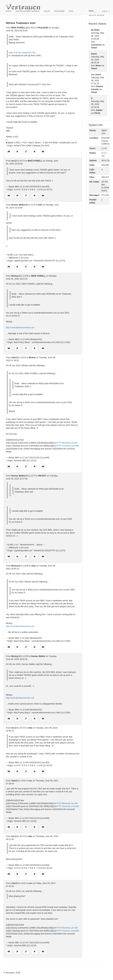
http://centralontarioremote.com (20, 328)
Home (8, 11)
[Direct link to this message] (26, 152)
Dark (94, 11)
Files (71, 11)
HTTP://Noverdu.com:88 (66, 443)
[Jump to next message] (34, 152)
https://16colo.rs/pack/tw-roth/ (22, 53)
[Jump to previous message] (17, 152)
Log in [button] (106, 11)
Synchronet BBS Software (28, 11)
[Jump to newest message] (43, 152)
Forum (47, 11)
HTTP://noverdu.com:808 (67, 446)
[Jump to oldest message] (9, 152)
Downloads (59, 11)
